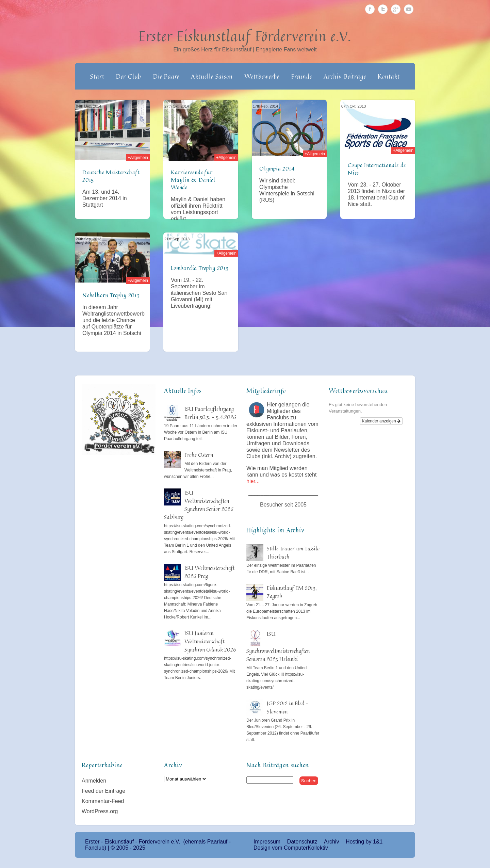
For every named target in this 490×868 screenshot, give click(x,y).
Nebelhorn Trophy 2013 (111, 295)
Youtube (409, 9)
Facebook (370, 9)
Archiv (331, 842)
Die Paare (166, 76)
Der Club (129, 76)
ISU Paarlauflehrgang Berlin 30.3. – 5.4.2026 (210, 413)
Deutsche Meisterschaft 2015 (111, 176)
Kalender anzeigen (381, 421)
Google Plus (396, 9)
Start (97, 76)
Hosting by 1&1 (364, 842)
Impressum (267, 842)
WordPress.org (100, 811)
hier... (253, 481)
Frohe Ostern (199, 455)
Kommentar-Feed (103, 801)
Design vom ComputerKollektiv (291, 848)
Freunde (302, 76)
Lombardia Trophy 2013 (200, 268)
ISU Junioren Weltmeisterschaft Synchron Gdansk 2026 (210, 641)
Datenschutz (302, 842)
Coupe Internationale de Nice (377, 169)
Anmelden (94, 781)
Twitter (383, 9)
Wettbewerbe (262, 76)
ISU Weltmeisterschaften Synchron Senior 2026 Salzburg (199, 505)
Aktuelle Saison (212, 76)
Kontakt (389, 76)
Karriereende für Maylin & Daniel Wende (193, 180)
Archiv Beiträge (345, 76)
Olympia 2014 (277, 168)
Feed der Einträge (103, 791)
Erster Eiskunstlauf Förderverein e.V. (245, 36)
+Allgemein (138, 158)
